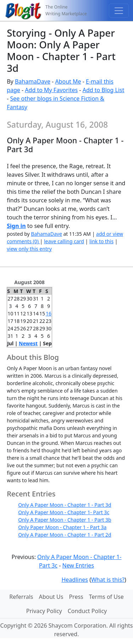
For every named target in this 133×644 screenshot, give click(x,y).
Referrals (21, 597)
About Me (68, 81)
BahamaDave (33, 81)
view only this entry (29, 249)
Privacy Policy (44, 611)
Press (76, 597)
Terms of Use (106, 597)
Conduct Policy (87, 611)
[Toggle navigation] (119, 11)
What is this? (108, 580)
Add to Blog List (104, 90)
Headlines (75, 580)
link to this (101, 241)
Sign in (16, 226)
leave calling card (64, 241)
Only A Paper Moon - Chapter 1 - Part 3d (65, 505)
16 (49, 313)
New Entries (78, 565)
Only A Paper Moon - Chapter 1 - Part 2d (65, 535)
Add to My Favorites (51, 90)
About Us (51, 597)
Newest (28, 343)
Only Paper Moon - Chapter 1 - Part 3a (62, 527)
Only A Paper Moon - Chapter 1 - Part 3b (65, 520)
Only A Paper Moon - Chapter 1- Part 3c (64, 512)
